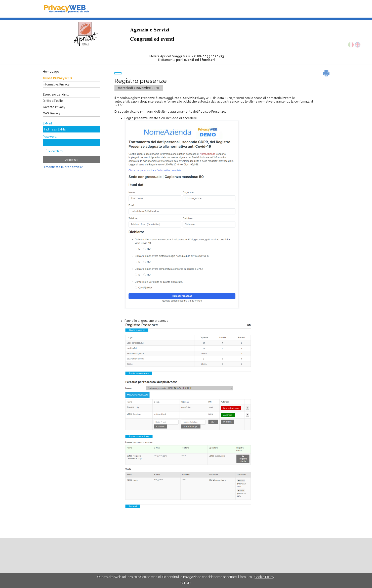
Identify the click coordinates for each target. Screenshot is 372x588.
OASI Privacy (52, 113)
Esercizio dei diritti (56, 95)
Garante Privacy (54, 107)
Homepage (51, 72)
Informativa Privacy (56, 84)
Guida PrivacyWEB (57, 78)
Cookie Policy (264, 577)
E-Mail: (48, 123)
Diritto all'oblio (53, 101)
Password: (50, 137)
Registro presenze (141, 81)
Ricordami (56, 151)
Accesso (71, 160)
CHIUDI (186, 583)
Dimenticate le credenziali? (63, 167)
